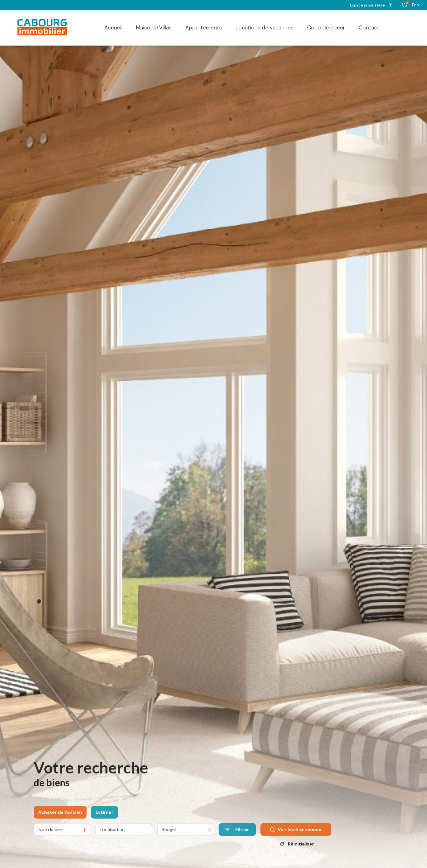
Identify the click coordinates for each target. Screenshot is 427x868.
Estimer (104, 818)
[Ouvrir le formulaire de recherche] (237, 835)
